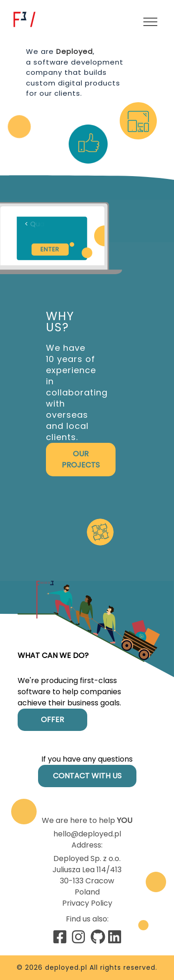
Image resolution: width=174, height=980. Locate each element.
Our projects (81, 459)
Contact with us (87, 776)
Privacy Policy (87, 903)
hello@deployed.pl (87, 834)
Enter (50, 249)
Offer (52, 720)
